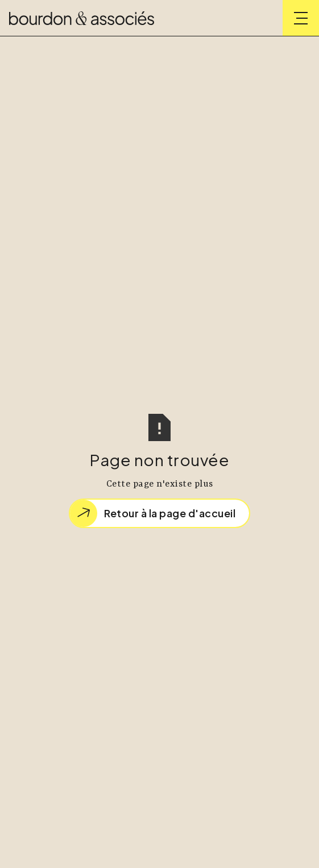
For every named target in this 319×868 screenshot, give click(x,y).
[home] (82, 18)
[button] (301, 18)
